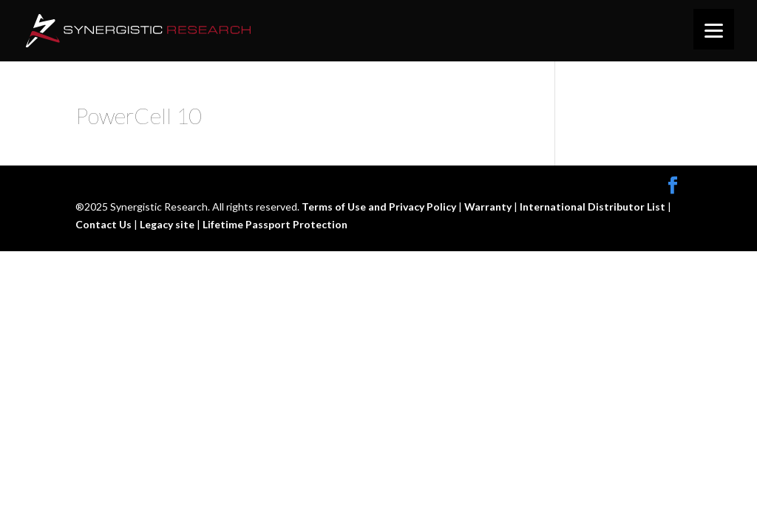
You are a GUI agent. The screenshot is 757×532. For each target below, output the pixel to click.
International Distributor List (594, 207)
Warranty (489, 207)
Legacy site (168, 224)
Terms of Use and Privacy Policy (380, 207)
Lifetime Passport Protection (275, 224)
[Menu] (714, 29)
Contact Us (105, 224)
